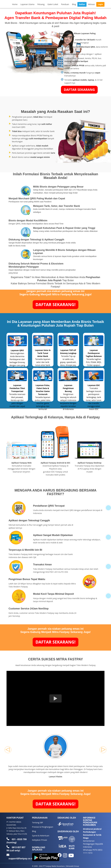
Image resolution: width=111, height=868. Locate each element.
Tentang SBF (38, 823)
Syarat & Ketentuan (41, 836)
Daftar (82, 4)
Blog (74, 4)
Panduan (65, 4)
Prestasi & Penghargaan (43, 827)
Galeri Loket (53, 4)
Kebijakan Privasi (40, 840)
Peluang (41, 4)
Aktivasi (91, 4)
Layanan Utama (27, 4)
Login (100, 4)
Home (15, 4)
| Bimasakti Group (72, 866)
